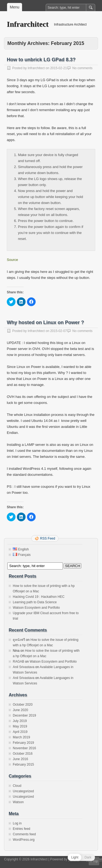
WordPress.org (24, 840)
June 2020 (20, 710)
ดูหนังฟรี (19, 640)
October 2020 (23, 705)
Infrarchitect (28, 24)
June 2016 (20, 759)
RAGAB (18, 662)
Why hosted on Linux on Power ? (45, 322)
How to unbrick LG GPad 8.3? (41, 60)
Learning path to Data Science (35, 602)
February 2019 (23, 743)
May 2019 (20, 726)
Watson (18, 802)
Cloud (17, 786)
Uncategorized (23, 791)
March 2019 (21, 737)
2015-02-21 (58, 68)
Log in (17, 823)
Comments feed (24, 834)
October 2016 (23, 754)
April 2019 (20, 732)
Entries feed (21, 829)
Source (12, 260)
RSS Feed (47, 538)
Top (95, 861)
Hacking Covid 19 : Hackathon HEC (39, 597)
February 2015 (23, 765)
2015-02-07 (58, 331)
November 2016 (24, 748)
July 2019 (20, 721)
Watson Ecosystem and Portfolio (36, 608)
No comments (82, 68)
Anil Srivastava (24, 667)
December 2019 (24, 715)
